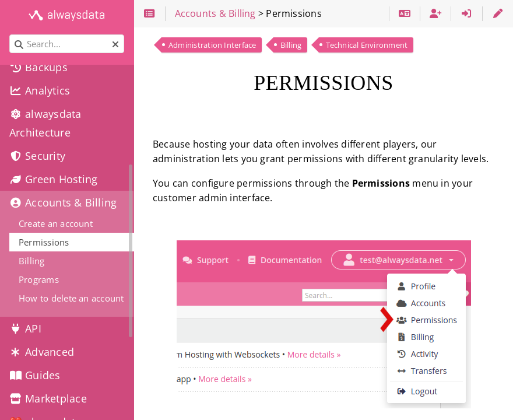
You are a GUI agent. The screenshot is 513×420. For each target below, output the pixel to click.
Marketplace (48, 398)
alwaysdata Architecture (45, 123)
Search (10, 35)
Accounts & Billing (63, 202)
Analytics (40, 90)
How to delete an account (71, 298)
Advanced (42, 352)
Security (37, 156)
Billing (291, 45)
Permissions (44, 242)
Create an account (56, 223)
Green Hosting (53, 179)
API (25, 328)
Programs (39, 279)
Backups (38, 67)
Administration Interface (212, 45)
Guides (35, 375)
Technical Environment (367, 45)
